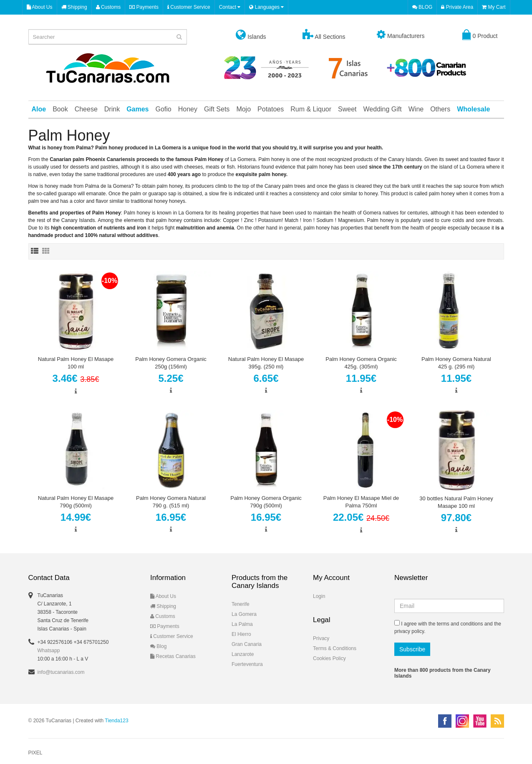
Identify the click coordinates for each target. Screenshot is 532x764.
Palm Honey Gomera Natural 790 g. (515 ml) (171, 502)
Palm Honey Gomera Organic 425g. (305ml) (361, 363)
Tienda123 (116, 721)
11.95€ (361, 378)
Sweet (347, 109)
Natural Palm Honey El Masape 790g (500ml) (76, 502)
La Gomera (244, 614)
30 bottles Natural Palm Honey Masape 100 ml (456, 502)
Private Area (457, 7)
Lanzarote (243, 654)
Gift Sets (217, 109)
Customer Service (189, 7)
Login (319, 596)
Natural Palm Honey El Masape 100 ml (76, 363)
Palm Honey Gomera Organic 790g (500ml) (266, 502)
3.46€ (76, 378)
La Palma (242, 624)
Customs (108, 7)
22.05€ (361, 517)
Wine (416, 109)
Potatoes (271, 109)
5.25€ (171, 378)
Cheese (86, 109)
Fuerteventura (247, 664)
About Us (40, 7)
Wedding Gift (383, 109)
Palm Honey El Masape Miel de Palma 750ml (361, 502)
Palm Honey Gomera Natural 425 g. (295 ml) (456, 363)
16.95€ (171, 517)
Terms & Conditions (335, 648)
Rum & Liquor (311, 109)
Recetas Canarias (173, 656)
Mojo (243, 109)
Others (440, 109)
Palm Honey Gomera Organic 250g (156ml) (171, 363)
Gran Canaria (247, 644)
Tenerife (241, 604)
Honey (188, 109)
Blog (158, 646)
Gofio (164, 109)
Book (60, 109)
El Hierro (241, 634)
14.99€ (76, 517)
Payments (144, 7)
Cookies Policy (329, 658)
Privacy (321, 638)
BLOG (422, 7)
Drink (112, 109)
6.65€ (266, 378)
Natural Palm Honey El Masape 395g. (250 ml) (266, 363)
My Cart (494, 7)
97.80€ (456, 518)
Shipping (74, 7)
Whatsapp (49, 651)
